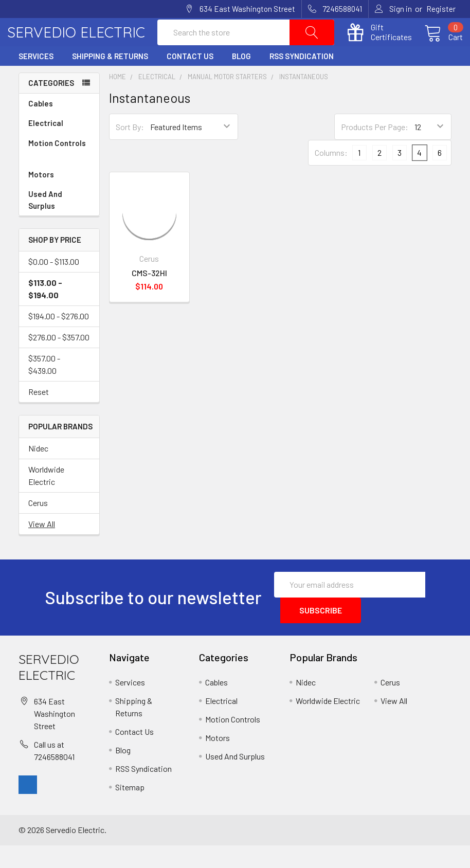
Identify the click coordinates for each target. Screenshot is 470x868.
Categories (51, 105)
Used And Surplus (45, 222)
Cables (59, 126)
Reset (39, 414)
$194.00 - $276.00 (59, 339)
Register (441, 9)
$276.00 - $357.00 (59, 360)
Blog (241, 79)
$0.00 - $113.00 (54, 284)
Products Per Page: (375, 149)
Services (36, 79)
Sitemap (130, 810)
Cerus (38, 525)
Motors (41, 197)
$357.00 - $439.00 (44, 387)
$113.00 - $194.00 (45, 311)
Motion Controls (59, 172)
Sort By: (130, 149)
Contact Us (190, 79)
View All (42, 546)
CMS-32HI (149, 295)
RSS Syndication (302, 79)
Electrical (59, 146)
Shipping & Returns (110, 79)
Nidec (38, 471)
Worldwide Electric (46, 498)
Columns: (331, 175)
